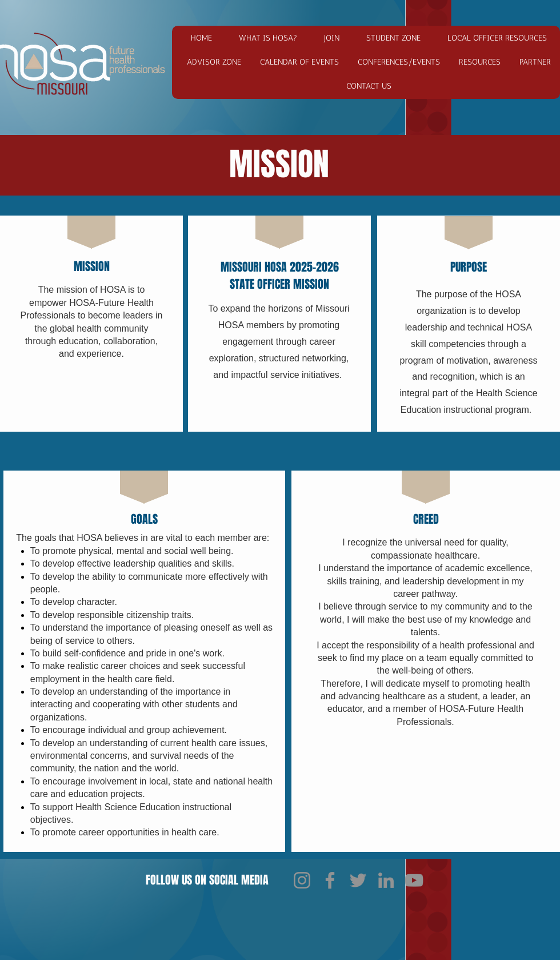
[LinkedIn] (386, 880)
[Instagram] (302, 880)
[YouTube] (414, 880)
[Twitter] (358, 880)
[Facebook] (330, 880)
